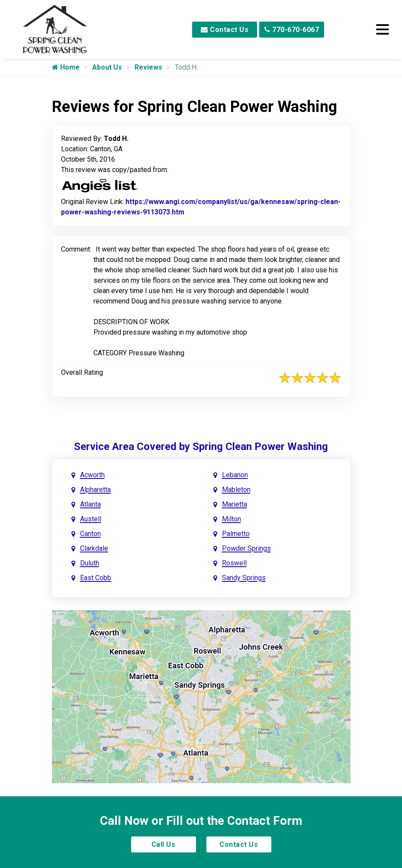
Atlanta (90, 504)
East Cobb (96, 578)
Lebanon (235, 475)
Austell (91, 519)
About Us (107, 67)
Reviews (148, 67)
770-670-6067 (292, 30)
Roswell (234, 563)
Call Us (164, 844)
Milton (232, 519)
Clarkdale (94, 548)
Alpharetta (95, 490)
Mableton (236, 490)
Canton (90, 534)
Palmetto (236, 534)
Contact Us (225, 30)
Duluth (90, 563)
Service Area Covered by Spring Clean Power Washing (201, 447)
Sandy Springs (244, 578)
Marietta (235, 504)
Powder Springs (246, 548)
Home (66, 67)
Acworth (92, 475)
